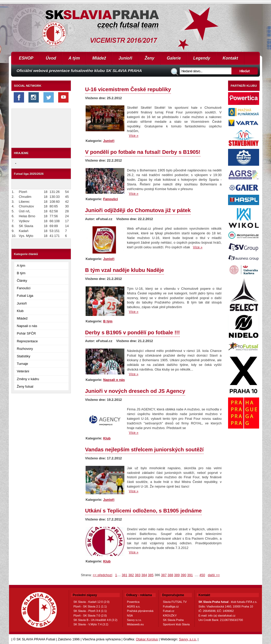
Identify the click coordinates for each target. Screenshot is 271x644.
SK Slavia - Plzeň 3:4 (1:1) (90, 611)
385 (151, 575)
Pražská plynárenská (140, 611)
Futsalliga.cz (171, 606)
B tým (21, 273)
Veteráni (23, 371)
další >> (214, 575)
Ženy (150, 58)
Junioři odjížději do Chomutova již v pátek (138, 210)
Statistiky (24, 356)
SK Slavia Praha (173, 620)
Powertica (133, 602)
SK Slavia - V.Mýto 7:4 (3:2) (91, 624)
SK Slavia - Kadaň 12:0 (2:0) (91, 602)
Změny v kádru (28, 379)
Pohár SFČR (26, 333)
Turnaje (22, 364)
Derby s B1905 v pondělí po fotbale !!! (132, 332)
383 (138, 575)
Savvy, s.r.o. (188, 639)
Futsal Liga (25, 296)
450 (202, 575)
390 (184, 575)
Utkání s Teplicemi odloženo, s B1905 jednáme (143, 511)
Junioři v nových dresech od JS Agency (135, 391)
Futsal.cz (169, 611)
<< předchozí (102, 575)
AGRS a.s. (134, 606)
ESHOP (26, 58)
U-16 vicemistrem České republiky (128, 89)
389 (177, 575)
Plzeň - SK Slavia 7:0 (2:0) (90, 616)
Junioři (125, 58)
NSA (130, 616)
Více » (134, 136)
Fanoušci (24, 288)
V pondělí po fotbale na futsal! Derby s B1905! (143, 152)
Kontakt (230, 58)
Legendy (202, 58)
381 (125, 575)
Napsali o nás (27, 326)
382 (131, 575)
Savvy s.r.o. (134, 620)
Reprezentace (27, 341)
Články (22, 281)
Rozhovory (25, 349)
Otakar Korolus (147, 639)
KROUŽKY (170, 616)
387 (164, 575)
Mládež (99, 58)
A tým (74, 58)
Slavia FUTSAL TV (175, 602)
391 (190, 575)
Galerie (174, 58)
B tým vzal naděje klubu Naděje (125, 270)
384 (144, 575)
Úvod (51, 58)
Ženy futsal (25, 386)
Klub (20, 311)
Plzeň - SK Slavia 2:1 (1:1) (90, 606)
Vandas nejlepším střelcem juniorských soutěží (144, 449)
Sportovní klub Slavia (176, 624)
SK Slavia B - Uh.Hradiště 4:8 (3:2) (95, 620)
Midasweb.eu (135, 624)
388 (170, 575)
